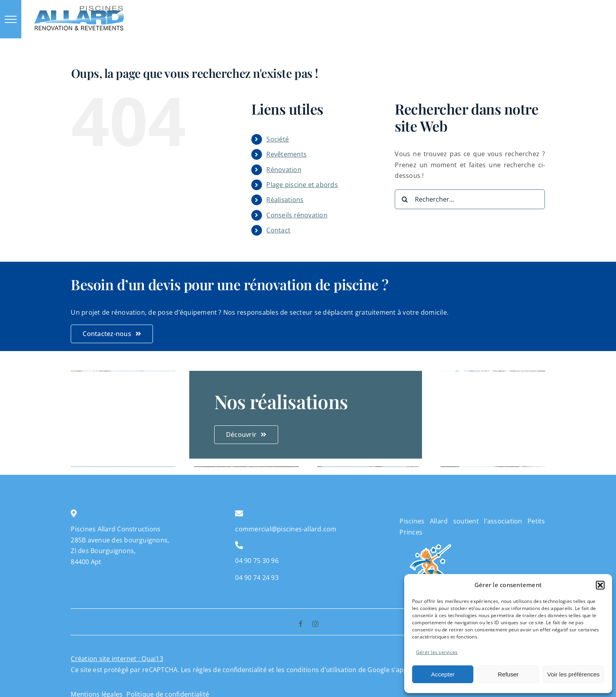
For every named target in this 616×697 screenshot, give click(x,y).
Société (278, 139)
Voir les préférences (574, 674)
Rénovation (284, 170)
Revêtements (286, 154)
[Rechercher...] (470, 199)
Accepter (443, 674)
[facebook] (301, 624)
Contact (278, 230)
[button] (600, 585)
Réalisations (285, 200)
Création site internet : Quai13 (117, 659)
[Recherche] (405, 199)
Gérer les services (437, 652)
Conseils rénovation (297, 215)
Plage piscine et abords (302, 185)
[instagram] (315, 624)
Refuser (508, 674)
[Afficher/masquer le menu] (11, 19)
